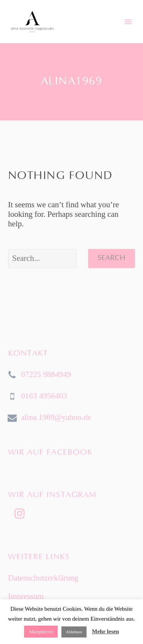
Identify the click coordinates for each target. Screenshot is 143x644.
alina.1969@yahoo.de (56, 417)
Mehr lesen (105, 631)
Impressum (26, 596)
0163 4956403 (44, 396)
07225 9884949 (46, 374)
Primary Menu (128, 22)
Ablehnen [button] (74, 632)
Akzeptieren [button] (41, 632)
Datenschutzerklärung (43, 578)
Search (112, 258)
